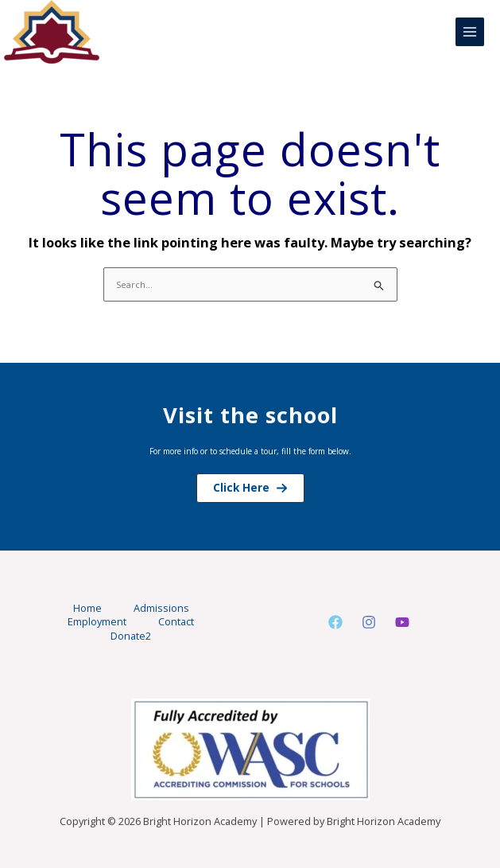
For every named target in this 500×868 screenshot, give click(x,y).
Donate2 (131, 636)
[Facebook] (335, 622)
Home (87, 608)
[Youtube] (402, 622)
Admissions (161, 608)
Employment (97, 622)
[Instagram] (369, 622)
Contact (176, 622)
